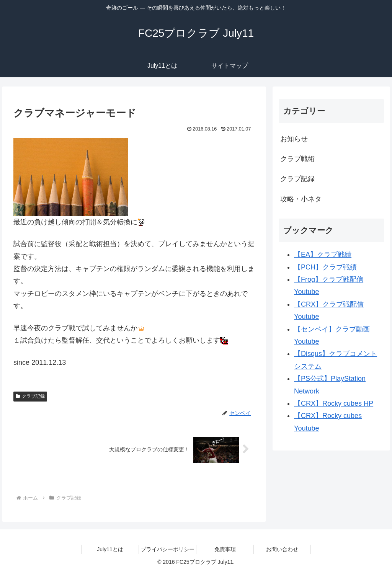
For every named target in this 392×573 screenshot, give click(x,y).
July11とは (110, 549)
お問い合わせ (282, 549)
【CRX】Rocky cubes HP (334, 403)
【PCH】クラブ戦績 (325, 267)
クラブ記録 (30, 396)
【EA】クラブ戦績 (323, 255)
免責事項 (225, 549)
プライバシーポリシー (168, 549)
